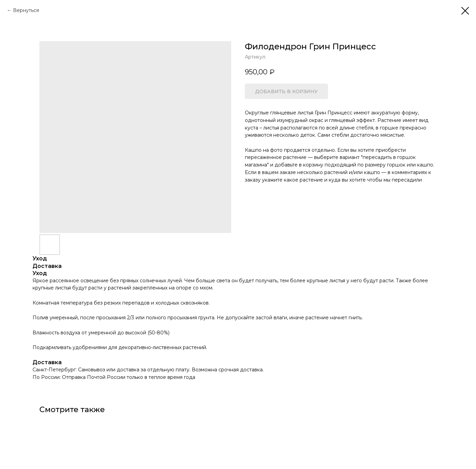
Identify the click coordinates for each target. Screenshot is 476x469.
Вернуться (26, 10)
